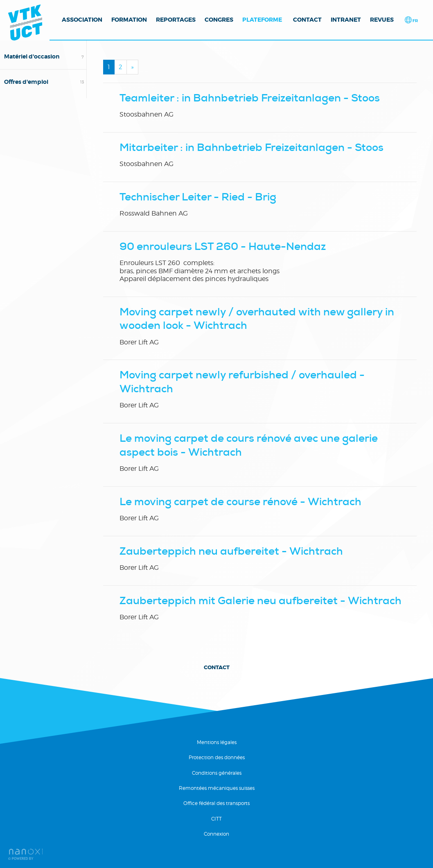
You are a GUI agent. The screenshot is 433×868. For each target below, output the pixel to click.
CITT (216, 819)
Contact (307, 20)
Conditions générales (217, 773)
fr (415, 21)
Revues (382, 20)
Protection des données (217, 757)
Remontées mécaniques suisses (217, 788)
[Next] (132, 67)
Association (82, 20)
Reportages (176, 20)
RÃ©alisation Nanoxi (25, 854)
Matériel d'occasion (32, 56)
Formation (129, 20)
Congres (219, 20)
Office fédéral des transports (216, 803)
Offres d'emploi (26, 82)
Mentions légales (217, 742)
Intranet (346, 20)
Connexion (216, 834)
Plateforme (262, 20)
